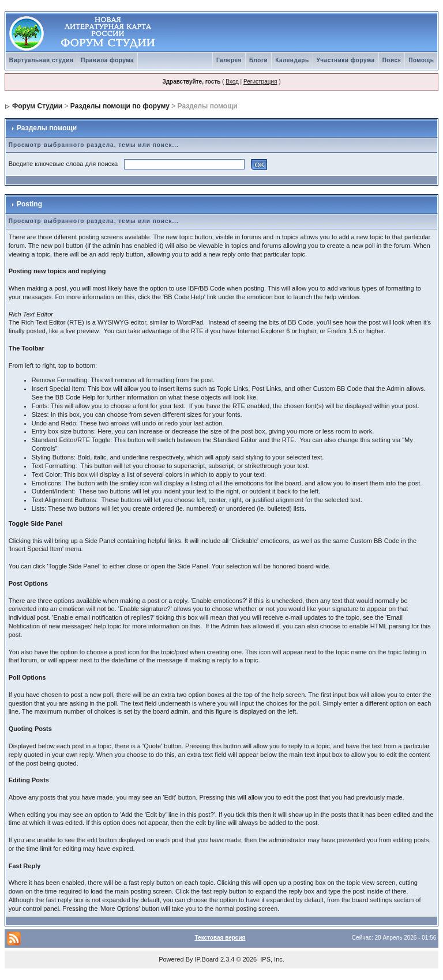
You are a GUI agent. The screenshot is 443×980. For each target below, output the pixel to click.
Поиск (392, 60)
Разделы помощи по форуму (120, 106)
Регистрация (260, 82)
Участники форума (346, 60)
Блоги (258, 60)
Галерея (229, 60)
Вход (232, 82)
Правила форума (107, 60)
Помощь (421, 60)
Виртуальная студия (42, 60)
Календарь (292, 60)
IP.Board (207, 959)
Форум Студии (37, 106)
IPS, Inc (271, 959)
